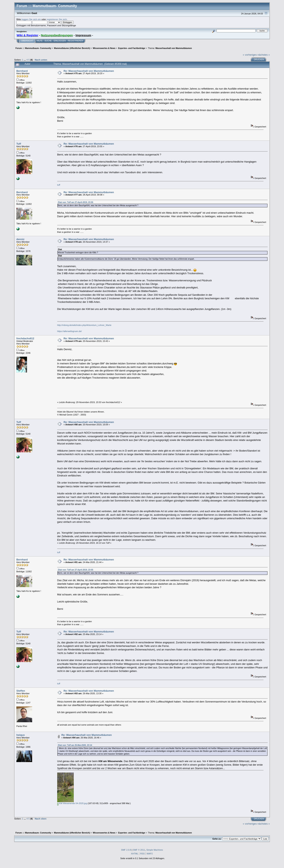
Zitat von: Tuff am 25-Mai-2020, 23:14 (75, 745)
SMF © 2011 (139, 850)
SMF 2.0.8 (126, 850)
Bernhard (22, 71)
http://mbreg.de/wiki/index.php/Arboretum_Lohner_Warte (84, 325)
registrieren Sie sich (57, 19)
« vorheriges (250, 55)
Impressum (83, 35)
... (25, 60)
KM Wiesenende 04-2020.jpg (72, 803)
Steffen (21, 691)
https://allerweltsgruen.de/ (70, 331)
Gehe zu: (217, 839)
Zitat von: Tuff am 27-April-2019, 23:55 (76, 202)
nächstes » (264, 55)
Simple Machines (155, 850)
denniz (20, 239)
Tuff (19, 144)
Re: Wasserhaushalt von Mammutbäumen (89, 71)
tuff (59, 185)
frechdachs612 (25, 338)
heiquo (21, 735)
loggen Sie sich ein (31, 19)
